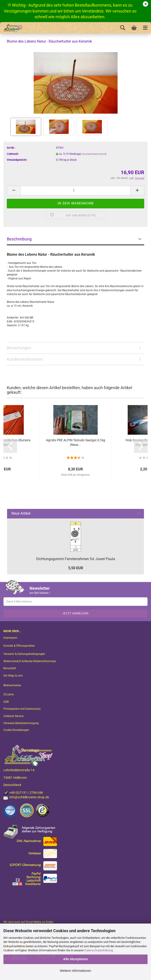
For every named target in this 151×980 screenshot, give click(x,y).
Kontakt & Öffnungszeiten (19, 646)
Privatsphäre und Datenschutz (22, 709)
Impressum (10, 638)
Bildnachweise (12, 685)
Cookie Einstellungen (16, 730)
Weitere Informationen (75, 971)
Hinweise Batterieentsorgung (21, 723)
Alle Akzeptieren (75, 959)
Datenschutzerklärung (99, 950)
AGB (6, 702)
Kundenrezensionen (25, 359)
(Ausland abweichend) (94, 154)
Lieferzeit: (13, 154)
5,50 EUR (76, 568)
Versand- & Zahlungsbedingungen (24, 654)
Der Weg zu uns (13, 676)
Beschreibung (19, 239)
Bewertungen (19, 348)
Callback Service (13, 716)
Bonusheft (10, 668)
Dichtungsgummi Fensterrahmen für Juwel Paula (76, 559)
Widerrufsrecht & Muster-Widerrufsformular (30, 661)
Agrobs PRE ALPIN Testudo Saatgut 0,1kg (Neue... (75, 442)
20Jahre (9, 694)
